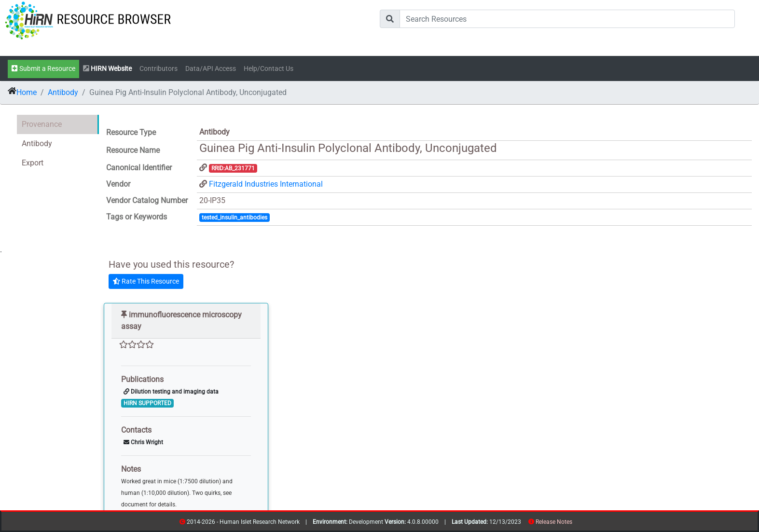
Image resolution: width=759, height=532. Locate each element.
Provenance (42, 124)
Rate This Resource (146, 281)
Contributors (159, 69)
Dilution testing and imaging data (171, 392)
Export (33, 163)
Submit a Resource (43, 69)
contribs (578, 524)
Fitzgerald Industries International (266, 184)
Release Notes (554, 522)
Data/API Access (211, 69)
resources (575, 524)
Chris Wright (143, 442)
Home (27, 92)
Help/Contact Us (269, 69)
